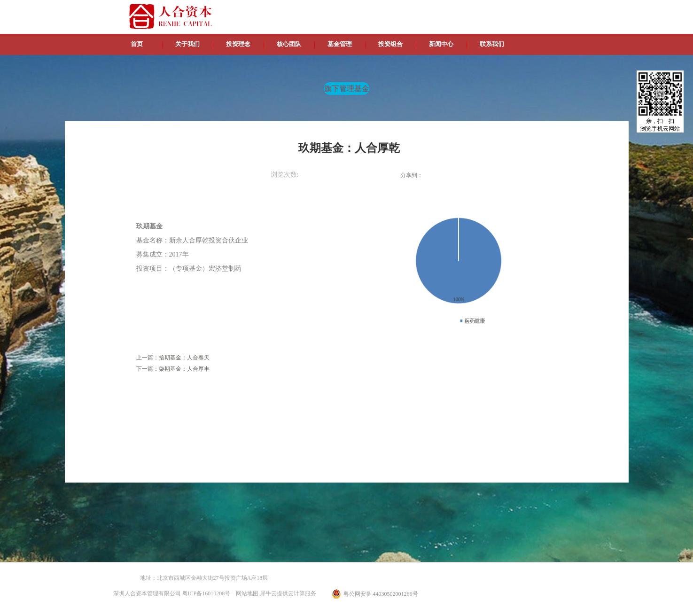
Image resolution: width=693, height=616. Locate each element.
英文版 (514, 9)
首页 (137, 44)
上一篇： (173, 358)
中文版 (492, 9)
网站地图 (246, 593)
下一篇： (173, 369)
